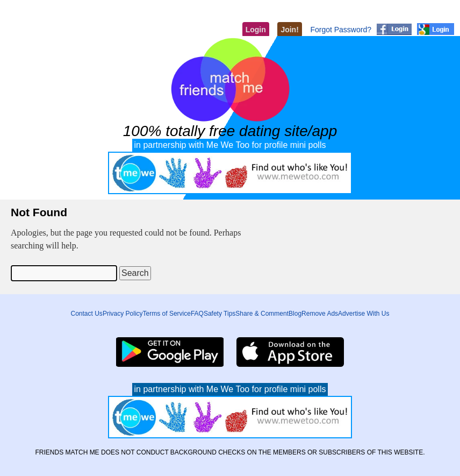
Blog (295, 314)
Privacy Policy (123, 314)
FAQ (197, 314)
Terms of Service (167, 314)
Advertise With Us (364, 314)
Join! (289, 30)
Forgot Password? (341, 30)
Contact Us (87, 314)
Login (256, 30)
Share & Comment (262, 314)
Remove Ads (320, 314)
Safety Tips (220, 314)
